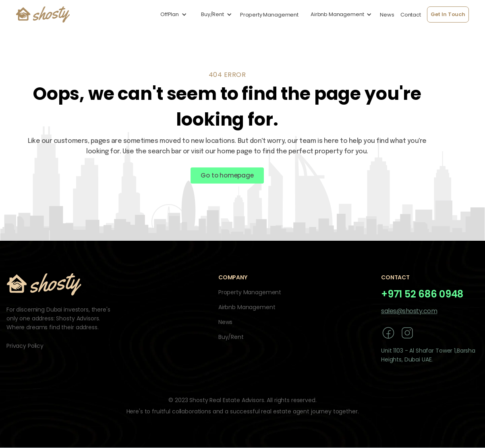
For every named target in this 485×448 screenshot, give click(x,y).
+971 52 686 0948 (422, 294)
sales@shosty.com (409, 311)
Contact (411, 15)
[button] (172, 14)
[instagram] (407, 333)
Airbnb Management (247, 307)
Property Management (269, 15)
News (387, 15)
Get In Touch (448, 14)
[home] (43, 14)
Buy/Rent (231, 337)
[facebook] (388, 333)
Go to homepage (227, 175)
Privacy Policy (25, 346)
